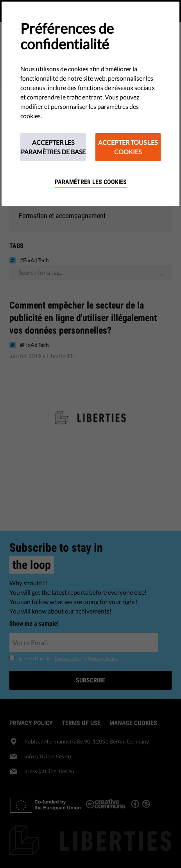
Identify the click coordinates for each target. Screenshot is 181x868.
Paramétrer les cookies (91, 182)
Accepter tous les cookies (128, 147)
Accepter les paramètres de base (53, 147)
